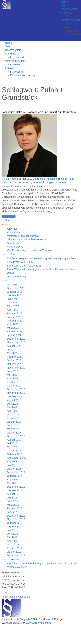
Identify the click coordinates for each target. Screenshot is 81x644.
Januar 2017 (14, 433)
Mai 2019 (12, 375)
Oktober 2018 (15, 396)
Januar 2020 (14, 360)
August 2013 (14, 494)
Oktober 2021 (15, 321)
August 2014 (14, 480)
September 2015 (16, 458)
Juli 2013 (12, 498)
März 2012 (13, 545)
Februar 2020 (15, 357)
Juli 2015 (12, 465)
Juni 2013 (13, 501)
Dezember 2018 (16, 389)
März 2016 (13, 447)
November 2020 (16, 342)
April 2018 (13, 411)
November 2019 (16, 368)
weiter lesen (9, 216)
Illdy (13, 619)
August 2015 (14, 461)
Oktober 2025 (15, 292)
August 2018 (14, 400)
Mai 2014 (12, 483)
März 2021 (13, 328)
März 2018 (13, 415)
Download (72, 23)
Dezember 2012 (16, 516)
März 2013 (13, 505)
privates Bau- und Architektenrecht (26, 239)
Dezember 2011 (16, 555)
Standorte (66, 13)
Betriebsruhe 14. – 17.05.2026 (24, 266)
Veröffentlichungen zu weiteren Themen (29, 250)
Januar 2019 (14, 386)
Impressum (72, 31)
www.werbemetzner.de (39, 623)
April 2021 (13, 324)
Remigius (12, 563)
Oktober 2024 (15, 295)
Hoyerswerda (18, 57)
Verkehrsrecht (15, 247)
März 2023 (13, 306)
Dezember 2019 (16, 364)
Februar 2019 (15, 382)
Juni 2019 (13, 371)
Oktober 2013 (15, 490)
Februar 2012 (15, 548)
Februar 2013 (15, 508)
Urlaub (11, 273)
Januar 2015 (14, 469)
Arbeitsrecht (14, 232)
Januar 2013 (14, 512)
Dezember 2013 (16, 487)
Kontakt (65, 27)
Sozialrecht (13, 243)
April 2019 (13, 378)
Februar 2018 (15, 418)
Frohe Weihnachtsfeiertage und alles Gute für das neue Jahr (41, 269)
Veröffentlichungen (16, 61)
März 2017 (13, 429)
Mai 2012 (12, 537)
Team (64, 5)
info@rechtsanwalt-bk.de (16, 597)
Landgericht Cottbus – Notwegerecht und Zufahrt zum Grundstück (39, 112)
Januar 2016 (14, 451)
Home (64, 2)
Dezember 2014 (16, 472)
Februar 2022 (15, 313)
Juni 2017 (13, 425)
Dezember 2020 (16, 339)
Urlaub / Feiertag (16, 276)
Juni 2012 (13, 534)
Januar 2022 (14, 317)
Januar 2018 (14, 422)
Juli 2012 (12, 530)
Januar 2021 (14, 335)
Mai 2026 (12, 285)
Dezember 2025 (16, 288)
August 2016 (14, 440)
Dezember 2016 (16, 436)
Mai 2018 (12, 407)
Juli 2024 (12, 299)
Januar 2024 (14, 303)
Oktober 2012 (15, 523)
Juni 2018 (13, 404)
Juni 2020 (13, 350)
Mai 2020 (12, 353)
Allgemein (13, 229)
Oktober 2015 (15, 454)
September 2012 (16, 526)
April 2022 (13, 310)
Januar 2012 (14, 552)
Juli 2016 (12, 443)
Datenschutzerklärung (23, 75)
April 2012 (13, 541)
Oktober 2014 (15, 476)
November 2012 (16, 519)
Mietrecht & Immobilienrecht (48, 179)
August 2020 (14, 346)
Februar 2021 (15, 331)
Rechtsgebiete (69, 9)
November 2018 (16, 393)
